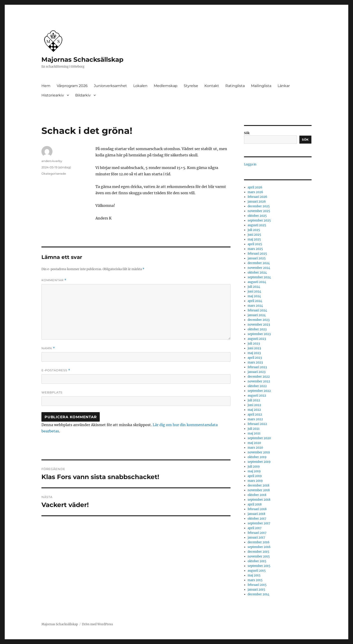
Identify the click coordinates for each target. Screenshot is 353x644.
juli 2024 (254, 287)
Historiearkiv (53, 95)
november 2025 (259, 211)
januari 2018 (256, 514)
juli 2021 (254, 429)
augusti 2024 (257, 282)
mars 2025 (255, 249)
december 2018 (258, 485)
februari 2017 (257, 533)
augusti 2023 (257, 339)
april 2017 (255, 528)
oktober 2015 (257, 561)
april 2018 (255, 504)
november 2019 (259, 452)
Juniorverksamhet (110, 86)
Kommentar (54, 280)
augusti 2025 (257, 225)
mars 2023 (255, 362)
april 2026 (255, 187)
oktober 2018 (257, 495)
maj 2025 (254, 239)
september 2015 (259, 566)
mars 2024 (255, 306)
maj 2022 (254, 410)
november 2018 (259, 490)
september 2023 (259, 334)
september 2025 (259, 220)
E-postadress (56, 370)
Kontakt (212, 86)
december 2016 (259, 542)
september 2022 (259, 391)
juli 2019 (254, 467)
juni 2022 (254, 405)
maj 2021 (254, 433)
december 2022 (259, 377)
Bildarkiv (83, 95)
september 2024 (259, 277)
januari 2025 (257, 258)
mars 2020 (255, 448)
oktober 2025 (257, 216)
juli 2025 (254, 230)
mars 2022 (255, 419)
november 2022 (259, 381)
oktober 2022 (257, 386)
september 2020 (259, 438)
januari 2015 (256, 590)
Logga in (250, 164)
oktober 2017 (257, 519)
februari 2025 (257, 254)
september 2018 (259, 500)
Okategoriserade (54, 174)
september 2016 (259, 547)
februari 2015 (257, 585)
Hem (46, 86)
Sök (247, 133)
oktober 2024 (257, 273)
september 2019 (259, 462)
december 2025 (259, 206)
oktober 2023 (257, 329)
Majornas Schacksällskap (82, 59)
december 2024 (259, 263)
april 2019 (255, 476)
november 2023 (259, 325)
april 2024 (255, 301)
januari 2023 (257, 372)
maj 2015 (254, 575)
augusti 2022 (257, 396)
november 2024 (259, 268)
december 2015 (258, 552)
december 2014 (258, 594)
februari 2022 (257, 424)
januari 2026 (257, 202)
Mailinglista (261, 86)
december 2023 (259, 320)
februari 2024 (257, 310)
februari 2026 (257, 197)
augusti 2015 (257, 571)
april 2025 (255, 244)
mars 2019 (255, 481)
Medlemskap (166, 86)
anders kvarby (52, 161)
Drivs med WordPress (97, 624)
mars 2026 (255, 192)
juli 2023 (254, 344)
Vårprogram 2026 (72, 86)
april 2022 (255, 414)
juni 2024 (254, 291)
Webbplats (52, 392)
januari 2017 (256, 538)
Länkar (284, 86)
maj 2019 (254, 471)
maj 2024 (254, 296)
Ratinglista (235, 86)
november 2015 (259, 556)
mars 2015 (255, 580)
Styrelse (191, 86)
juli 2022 (254, 400)
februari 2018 (257, 509)
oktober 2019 (257, 457)
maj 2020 (254, 443)
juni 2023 (254, 348)
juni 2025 (254, 235)
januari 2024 (257, 315)
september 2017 (259, 523)
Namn (48, 348)
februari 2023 (257, 367)
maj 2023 (254, 353)
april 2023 (255, 358)
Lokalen (140, 86)
